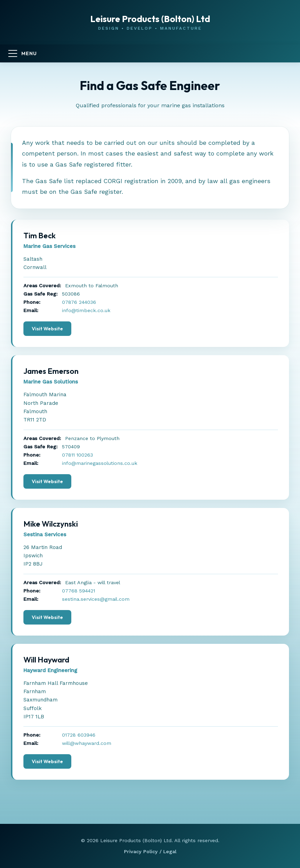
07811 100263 (77, 455)
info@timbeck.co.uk (86, 310)
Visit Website (47, 329)
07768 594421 (79, 591)
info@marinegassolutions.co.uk (100, 463)
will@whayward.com (87, 743)
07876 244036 (79, 302)
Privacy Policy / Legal (150, 851)
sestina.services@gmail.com (96, 599)
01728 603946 (79, 735)
